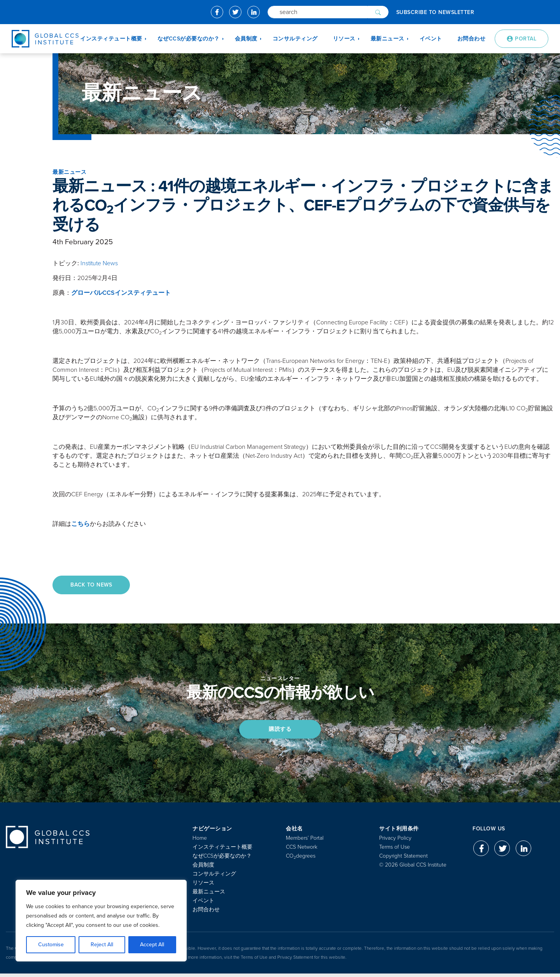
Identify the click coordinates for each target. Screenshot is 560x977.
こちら (80, 524)
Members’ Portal (305, 841)
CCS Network (302, 850)
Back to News (93, 585)
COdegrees (301, 859)
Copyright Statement (403, 859)
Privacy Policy (395, 841)
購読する (280, 731)
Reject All (102, 945)
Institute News (99, 263)
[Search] (318, 12)
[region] (101, 921)
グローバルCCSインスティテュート (121, 293)
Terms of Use (395, 850)
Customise (51, 945)
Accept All (152, 945)
